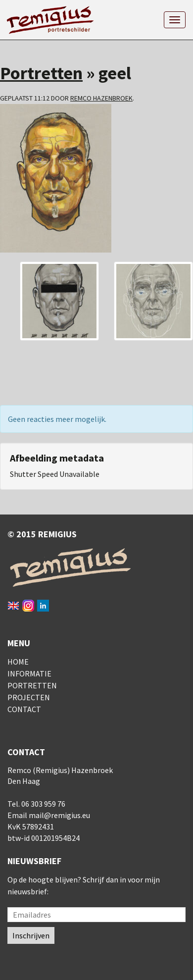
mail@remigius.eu (59, 815)
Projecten (29, 697)
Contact (24, 709)
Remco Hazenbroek (101, 98)
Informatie (29, 673)
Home (18, 662)
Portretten (41, 73)
